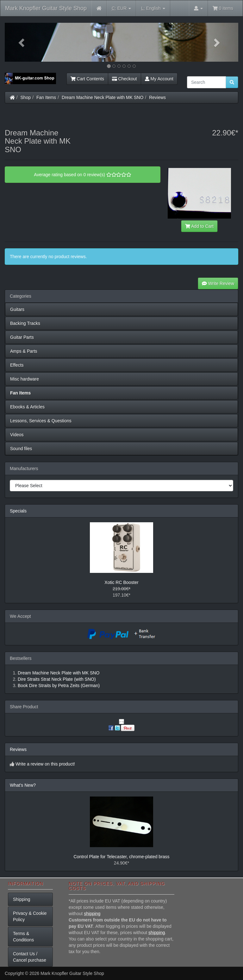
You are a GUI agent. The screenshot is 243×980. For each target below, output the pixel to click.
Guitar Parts (22, 337)
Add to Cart (199, 226)
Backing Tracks (25, 323)
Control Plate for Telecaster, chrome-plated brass (121, 857)
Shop (26, 97)
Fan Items (46, 97)
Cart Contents (87, 79)
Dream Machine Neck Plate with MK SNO (103, 97)
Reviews (157, 97)
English (153, 8)
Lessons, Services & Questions (41, 421)
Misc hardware (25, 379)
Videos (17, 435)
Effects (17, 365)
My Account (159, 79)
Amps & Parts (24, 351)
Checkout (125, 79)
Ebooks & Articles (27, 407)
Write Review (218, 283)
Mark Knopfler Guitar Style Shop (46, 8)
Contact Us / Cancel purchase (30, 957)
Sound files (21, 449)
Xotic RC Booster (121, 582)
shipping (92, 914)
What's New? (23, 785)
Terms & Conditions (23, 937)
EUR (121, 8)
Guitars (17, 309)
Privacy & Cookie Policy (30, 916)
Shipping (22, 899)
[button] (22, 42)
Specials (18, 511)
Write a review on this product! (45, 764)
